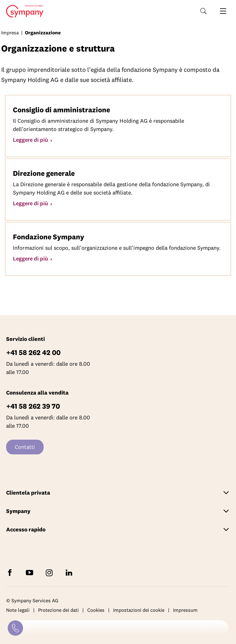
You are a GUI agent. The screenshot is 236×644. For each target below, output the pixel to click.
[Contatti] (15, 628)
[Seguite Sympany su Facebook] (11, 572)
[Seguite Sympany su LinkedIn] (70, 572)
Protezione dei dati (58, 610)
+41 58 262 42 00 (33, 352)
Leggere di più (31, 140)
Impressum (185, 610)
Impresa (10, 33)
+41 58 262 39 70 (33, 406)
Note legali (18, 610)
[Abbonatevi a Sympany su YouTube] (31, 572)
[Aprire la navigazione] (223, 11)
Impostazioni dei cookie (139, 610)
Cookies (96, 610)
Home (23, 11)
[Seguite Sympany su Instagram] (50, 572)
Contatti (25, 447)
